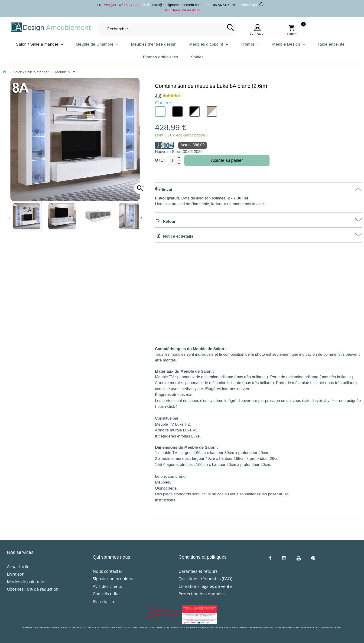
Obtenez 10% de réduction (33, 589)
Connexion (258, 33)
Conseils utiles (106, 594)
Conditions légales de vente (205, 586)
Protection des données (202, 594)
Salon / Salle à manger (31, 72)
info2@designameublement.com (177, 5)
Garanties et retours (198, 571)
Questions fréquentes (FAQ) (205, 579)
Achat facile (18, 567)
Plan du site (104, 601)
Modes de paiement (26, 582)
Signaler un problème (114, 579)
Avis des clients (107, 586)
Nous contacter (107, 571)
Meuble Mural (66, 72)
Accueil (4, 72)
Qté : (160, 160)
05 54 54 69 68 (224, 5)
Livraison (16, 574)
